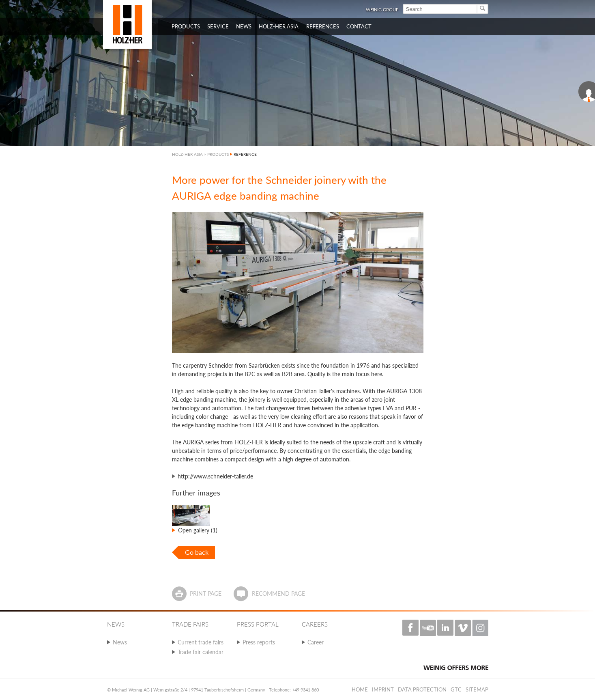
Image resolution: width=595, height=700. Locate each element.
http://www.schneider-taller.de (215, 476)
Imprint (383, 689)
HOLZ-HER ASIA (187, 154)
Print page (206, 593)
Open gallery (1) (198, 530)
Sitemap (477, 689)
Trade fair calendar (201, 652)
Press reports (259, 642)
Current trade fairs (201, 642)
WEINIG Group (382, 10)
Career (316, 642)
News (120, 642)
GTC (456, 689)
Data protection (422, 689)
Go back (197, 552)
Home (360, 689)
